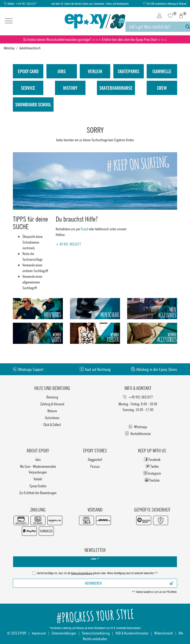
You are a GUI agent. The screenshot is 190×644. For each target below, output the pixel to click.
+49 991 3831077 (26, 4)
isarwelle (162, 71)
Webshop (9, 48)
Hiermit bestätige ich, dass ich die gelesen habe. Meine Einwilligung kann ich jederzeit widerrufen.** (97, 573)
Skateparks (128, 71)
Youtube (152, 480)
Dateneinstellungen (64, 633)
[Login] (159, 16)
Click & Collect (52, 424)
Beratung (52, 397)
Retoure (52, 411)
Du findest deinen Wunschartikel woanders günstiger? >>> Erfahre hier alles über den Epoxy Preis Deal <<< (95, 39)
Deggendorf (95, 459)
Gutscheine (52, 418)
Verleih (95, 71)
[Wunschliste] (170, 16)
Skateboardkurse (116, 88)
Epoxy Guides (38, 486)
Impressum (39, 633)
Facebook (152, 459)
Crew (162, 88)
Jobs (62, 71)
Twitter (152, 466)
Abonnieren (129, 583)
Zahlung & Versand (52, 404)
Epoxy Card (28, 71)
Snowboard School (33, 104)
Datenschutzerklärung (96, 633)
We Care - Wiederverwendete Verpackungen (38, 469)
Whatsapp (138, 427)
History (70, 88)
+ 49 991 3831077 (68, 244)
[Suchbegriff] (153, 27)
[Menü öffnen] (9, 21)
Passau (95, 466)
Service (28, 88)
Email (85, 229)
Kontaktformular (138, 433)
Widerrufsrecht (164, 633)
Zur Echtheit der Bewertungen (38, 493)
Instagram (152, 473)
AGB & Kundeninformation (132, 633)
